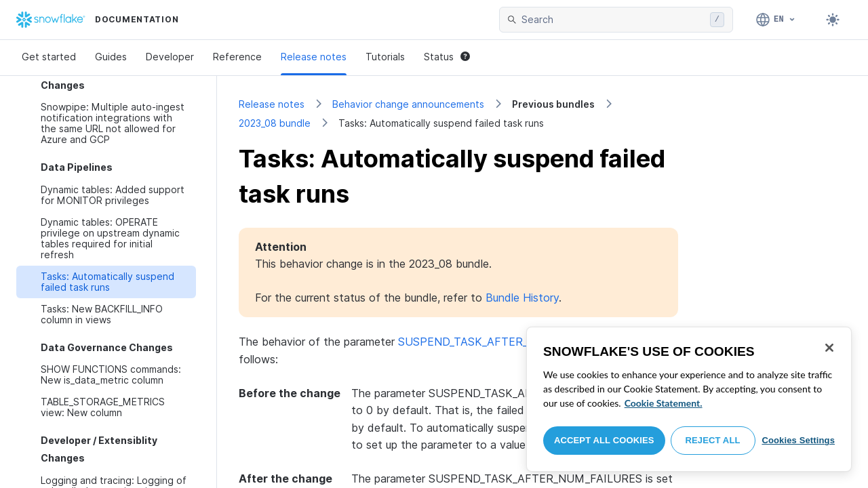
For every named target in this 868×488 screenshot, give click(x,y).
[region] (689, 399)
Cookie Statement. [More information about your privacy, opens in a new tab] (664, 403)
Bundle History (522, 298)
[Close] (829, 348)
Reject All (713, 440)
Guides (111, 57)
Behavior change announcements (408, 104)
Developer (170, 57)
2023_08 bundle (275, 123)
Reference (237, 57)
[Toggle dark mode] (833, 20)
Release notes (314, 57)
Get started (49, 57)
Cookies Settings (798, 440)
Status (447, 57)
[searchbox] (613, 20)
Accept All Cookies (604, 440)
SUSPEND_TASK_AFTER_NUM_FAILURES (505, 342)
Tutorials (385, 57)
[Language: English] (776, 20)
